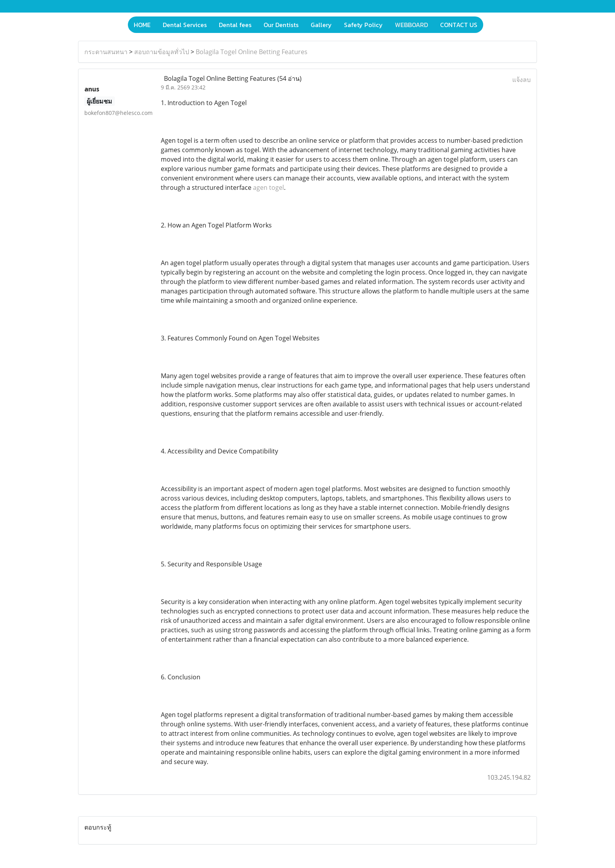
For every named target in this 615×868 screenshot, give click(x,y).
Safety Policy (363, 25)
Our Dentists (281, 25)
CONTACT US (459, 25)
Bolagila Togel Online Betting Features (252, 52)
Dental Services (185, 25)
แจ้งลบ (521, 80)
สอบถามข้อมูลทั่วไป (162, 52)
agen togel (268, 187)
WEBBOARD (411, 25)
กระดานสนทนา (106, 52)
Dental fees (235, 25)
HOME (142, 25)
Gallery (321, 25)
